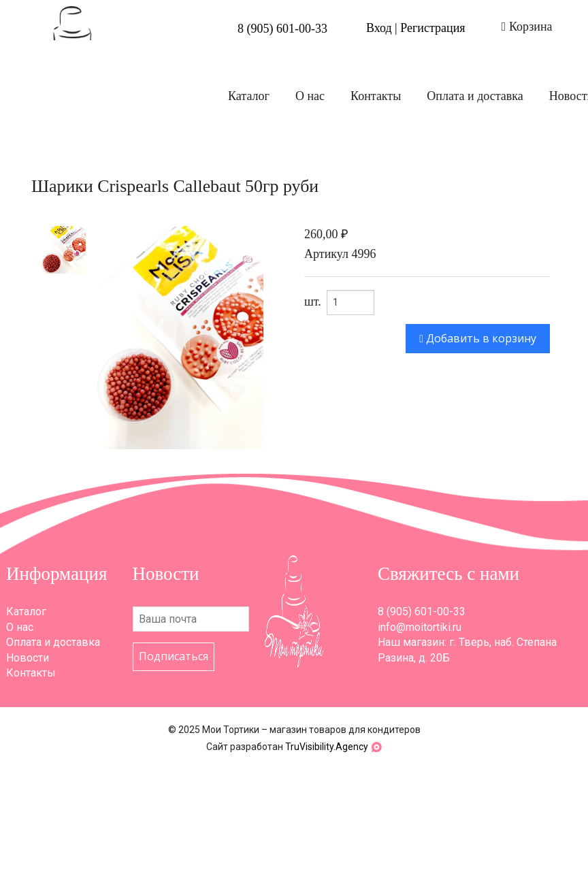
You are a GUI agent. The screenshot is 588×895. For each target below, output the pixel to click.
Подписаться (174, 656)
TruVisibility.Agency (327, 747)
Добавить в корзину (478, 338)
